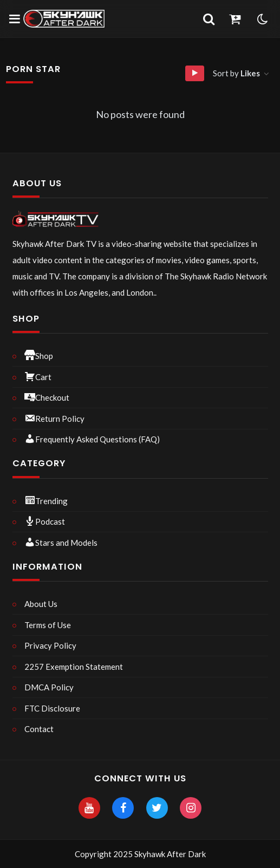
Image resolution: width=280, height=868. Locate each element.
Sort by (237, 73)
